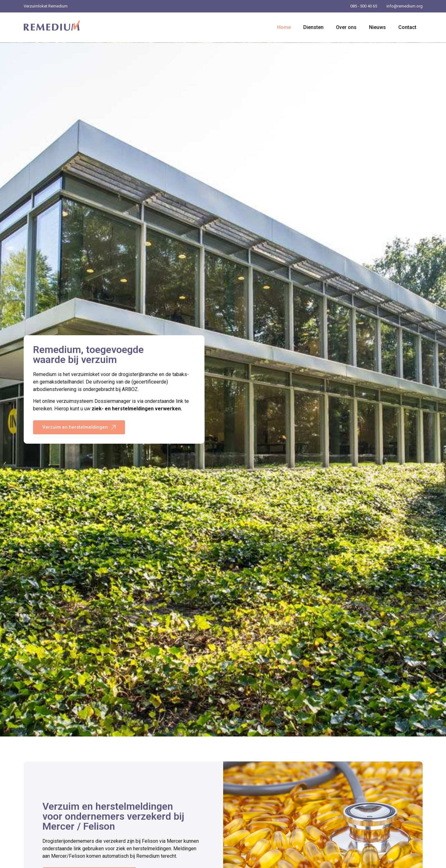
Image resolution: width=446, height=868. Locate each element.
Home (284, 27)
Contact (407, 27)
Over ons (346, 27)
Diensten (313, 27)
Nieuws (377, 27)
